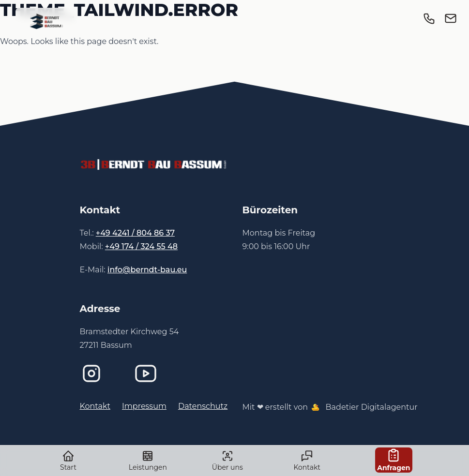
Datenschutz (203, 406)
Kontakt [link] (307, 461)
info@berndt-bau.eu (147, 270)
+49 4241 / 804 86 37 (135, 233)
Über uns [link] (227, 461)
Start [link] (68, 461)
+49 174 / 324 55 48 (141, 246)
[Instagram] (99, 373)
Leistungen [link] (148, 461)
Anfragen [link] (393, 460)
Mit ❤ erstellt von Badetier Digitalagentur (330, 407)
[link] (46, 21)
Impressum (144, 406)
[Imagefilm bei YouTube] (153, 373)
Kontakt (95, 406)
